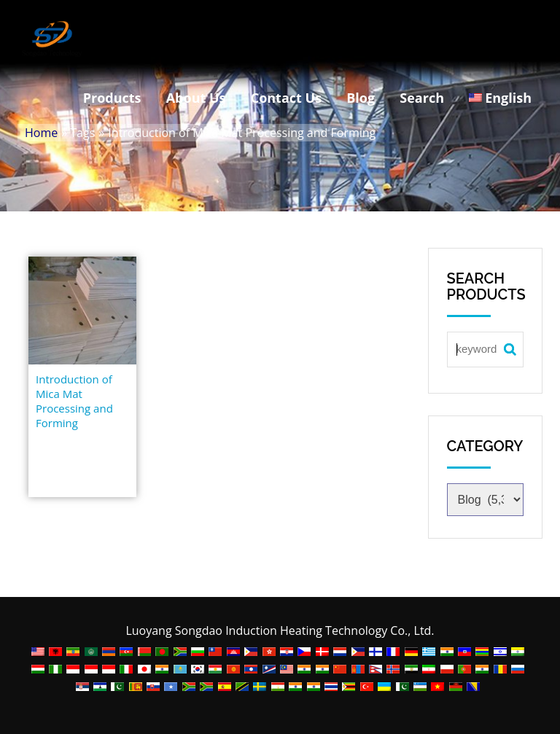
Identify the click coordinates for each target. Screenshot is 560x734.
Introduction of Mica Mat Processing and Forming (74, 401)
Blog (361, 98)
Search (422, 98)
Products (112, 98)
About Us (196, 98)
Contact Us (286, 98)
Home (41, 133)
